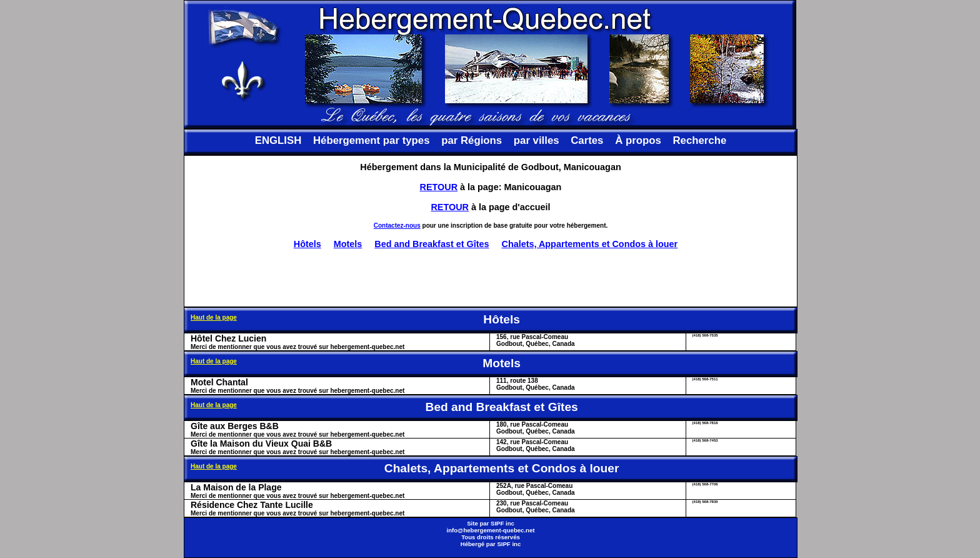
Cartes (587, 140)
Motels (348, 244)
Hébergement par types (372, 140)
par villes (537, 140)
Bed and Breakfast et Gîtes (432, 244)
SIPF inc (502, 523)
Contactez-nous (397, 226)
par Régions (472, 140)
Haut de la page (214, 317)
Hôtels (307, 244)
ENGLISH (278, 140)
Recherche (699, 140)
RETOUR (439, 187)
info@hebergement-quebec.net (490, 530)
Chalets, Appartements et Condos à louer (589, 244)
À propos (638, 140)
